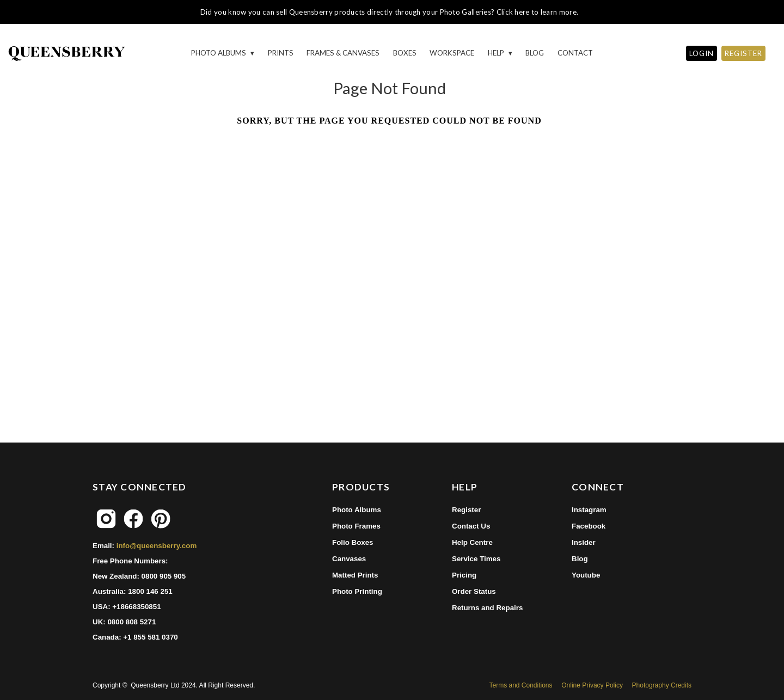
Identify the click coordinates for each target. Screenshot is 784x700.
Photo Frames (356, 526)
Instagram (589, 510)
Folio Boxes (353, 542)
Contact (575, 53)
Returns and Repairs (487, 608)
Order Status (474, 591)
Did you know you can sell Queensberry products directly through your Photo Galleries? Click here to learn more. (389, 12)
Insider (584, 542)
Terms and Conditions (520, 685)
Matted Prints (355, 575)
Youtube (586, 575)
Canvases (349, 559)
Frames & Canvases (343, 53)
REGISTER (743, 53)
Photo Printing (357, 591)
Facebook (589, 526)
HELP (497, 53)
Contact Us (471, 526)
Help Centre (472, 542)
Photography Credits (662, 685)
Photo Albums (219, 53)
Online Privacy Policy (592, 685)
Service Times (476, 559)
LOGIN (702, 53)
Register (466, 510)
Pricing (464, 575)
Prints (281, 53)
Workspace (452, 53)
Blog (535, 53)
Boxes (405, 53)
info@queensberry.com (157, 546)
